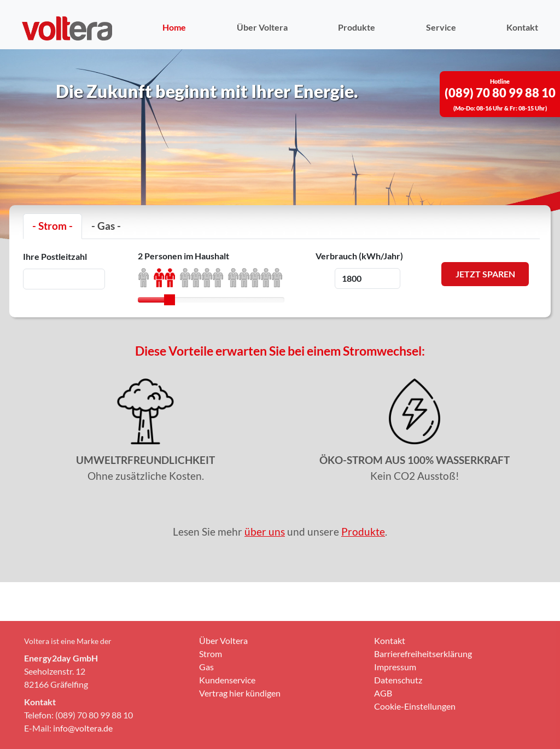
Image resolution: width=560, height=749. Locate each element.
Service (441, 27)
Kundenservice (227, 728)
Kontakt (522, 27)
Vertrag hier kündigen (240, 741)
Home (174, 27)
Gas (206, 715)
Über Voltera (262, 27)
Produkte (357, 27)
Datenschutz (398, 728)
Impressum (395, 715)
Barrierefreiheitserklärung (423, 702)
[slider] (170, 300)
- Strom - (52, 226)
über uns (265, 532)
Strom (211, 702)
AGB (383, 741)
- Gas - (106, 226)
